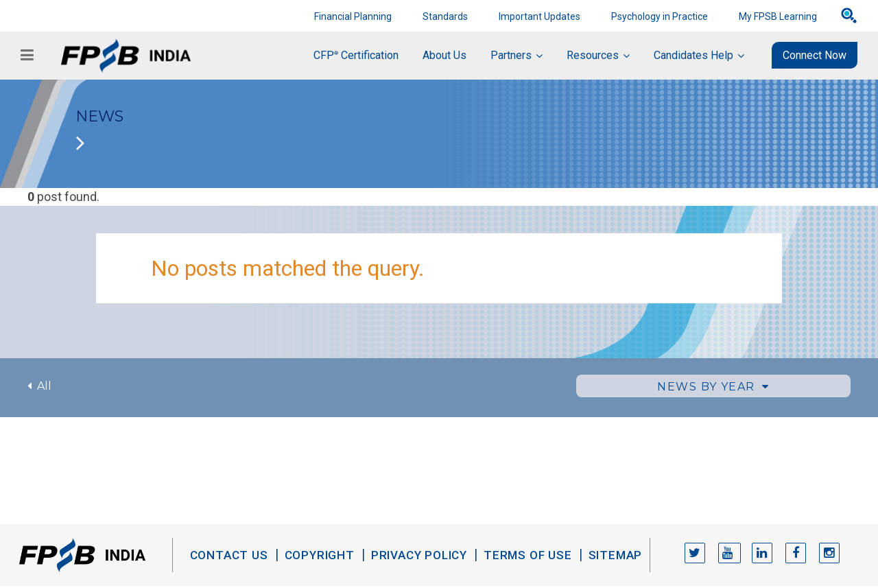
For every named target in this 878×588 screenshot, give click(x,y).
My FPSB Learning (778, 16)
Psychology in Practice (660, 16)
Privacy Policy (419, 555)
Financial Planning (353, 16)
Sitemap (616, 555)
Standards (445, 16)
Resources (593, 55)
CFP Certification (356, 55)
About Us (444, 55)
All (39, 386)
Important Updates (539, 16)
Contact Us (229, 555)
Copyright (320, 555)
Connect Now (815, 55)
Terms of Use (528, 555)
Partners (511, 55)
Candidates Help (693, 55)
